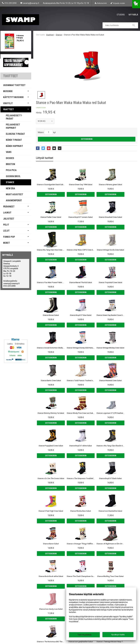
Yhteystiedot (9, 622)
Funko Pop (9, 237)
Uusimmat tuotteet (14, 85)
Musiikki (8, 91)
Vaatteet (8, 109)
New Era (10, 188)
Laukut (7, 213)
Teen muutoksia (84, 635)
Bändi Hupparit (14, 146)
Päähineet (9, 207)
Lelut (6, 231)
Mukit (6, 243)
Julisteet (9, 219)
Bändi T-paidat (14, 140)
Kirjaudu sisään (119, 3)
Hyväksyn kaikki (118, 635)
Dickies (10, 158)
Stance (10, 182)
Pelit (6, 225)
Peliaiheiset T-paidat (14, 117)
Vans (9, 152)
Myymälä (133, 15)
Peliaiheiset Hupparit (13, 126)
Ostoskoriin (87, 139)
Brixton (10, 164)
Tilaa (52, 613)
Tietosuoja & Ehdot (12, 618)
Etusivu (121, 15)
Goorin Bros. (13, 176)
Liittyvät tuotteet (45, 158)
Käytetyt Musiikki (13, 97)
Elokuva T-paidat (15, 134)
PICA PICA (11, 170)
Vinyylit (8, 103)
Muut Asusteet (14, 194)
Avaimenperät (14, 200)
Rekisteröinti (102, 3)
